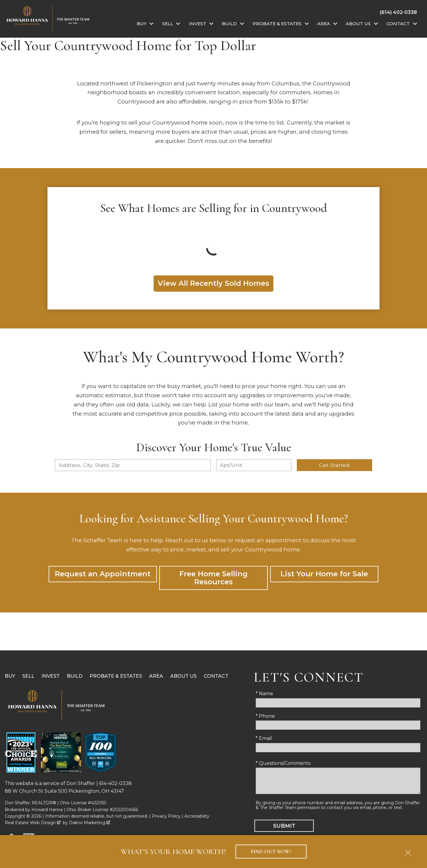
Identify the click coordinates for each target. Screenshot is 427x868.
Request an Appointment (103, 574)
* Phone (265, 716)
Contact (216, 676)
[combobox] (133, 465)
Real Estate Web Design (33, 823)
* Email (264, 738)
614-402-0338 (115, 783)
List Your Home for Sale (324, 574)
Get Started (334, 465)
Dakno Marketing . (90, 823)
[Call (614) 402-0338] (398, 12)
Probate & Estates (116, 676)
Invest (51, 676)
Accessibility (197, 816)
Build (75, 676)
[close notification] (408, 851)
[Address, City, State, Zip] (133, 465)
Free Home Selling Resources (213, 578)
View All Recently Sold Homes (213, 283)
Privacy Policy (166, 816)
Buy (10, 676)
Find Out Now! (271, 852)
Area (156, 676)
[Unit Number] (254, 465)
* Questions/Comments (283, 763)
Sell (28, 676)
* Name (264, 694)
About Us (183, 676)
